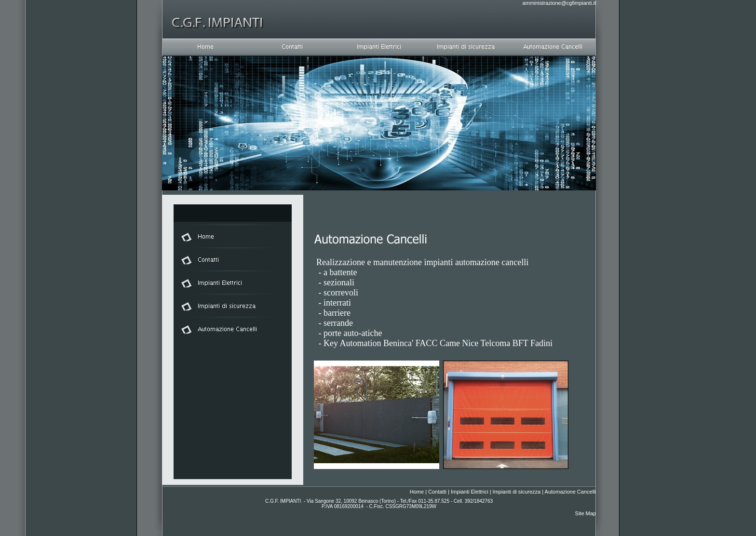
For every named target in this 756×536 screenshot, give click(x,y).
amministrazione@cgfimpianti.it (559, 3)
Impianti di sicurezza (517, 492)
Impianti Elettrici (470, 492)
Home (417, 492)
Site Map (586, 513)
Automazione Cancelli (570, 492)
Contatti (437, 492)
